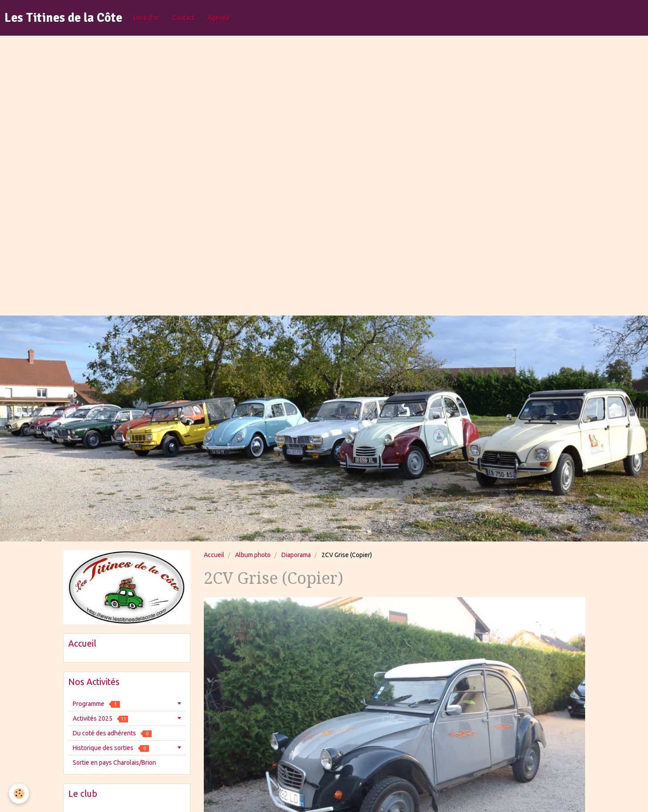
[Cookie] (19, 794)
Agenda (219, 18)
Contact (184, 18)
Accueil (214, 555)
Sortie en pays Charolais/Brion (114, 763)
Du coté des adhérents (112, 733)
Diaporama (296, 555)
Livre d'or (147, 18)
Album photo (253, 555)
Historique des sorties (111, 748)
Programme (96, 704)
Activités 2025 (100, 719)
